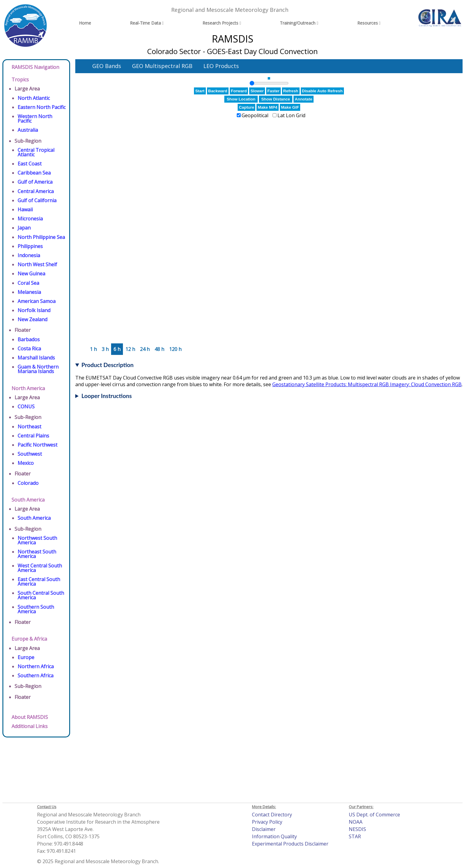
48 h (159, 349)
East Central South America (39, 582)
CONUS (26, 407)
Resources (368, 23)
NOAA (356, 822)
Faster (273, 91)
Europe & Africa (29, 639)
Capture (246, 107)
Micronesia (30, 219)
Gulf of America (35, 182)
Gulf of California (37, 200)
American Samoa (37, 301)
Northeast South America (37, 554)
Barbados (29, 339)
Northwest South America (37, 540)
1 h (93, 349)
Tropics (20, 80)
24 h (145, 349)
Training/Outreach (298, 23)
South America (28, 500)
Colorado (28, 483)
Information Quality (274, 836)
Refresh (291, 91)
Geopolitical (255, 115)
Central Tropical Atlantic (36, 152)
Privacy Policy (267, 822)
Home (85, 23)
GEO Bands (107, 66)
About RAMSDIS (30, 717)
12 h (130, 349)
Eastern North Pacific (42, 107)
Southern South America (36, 609)
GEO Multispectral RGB (162, 66)
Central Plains (33, 436)
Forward (239, 91)
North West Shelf (37, 264)
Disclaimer (264, 829)
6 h (117, 349)
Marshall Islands (36, 358)
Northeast (29, 427)
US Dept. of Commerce (374, 815)
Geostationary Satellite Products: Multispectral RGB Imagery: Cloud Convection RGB (367, 384)
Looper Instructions (107, 396)
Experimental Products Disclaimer (290, 844)
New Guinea (31, 274)
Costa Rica (29, 349)
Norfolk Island (34, 310)
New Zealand (32, 319)
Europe (26, 657)
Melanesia (29, 292)
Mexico (26, 463)
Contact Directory (272, 815)
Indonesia (29, 255)
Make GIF (290, 107)
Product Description (107, 365)
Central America (36, 191)
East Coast (30, 164)
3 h (105, 349)
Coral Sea (28, 283)
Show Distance (276, 99)
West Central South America (40, 568)
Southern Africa (36, 676)
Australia (28, 130)
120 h (175, 349)
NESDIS (357, 829)
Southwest (30, 454)
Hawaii (25, 209)
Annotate (304, 99)
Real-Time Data (145, 23)
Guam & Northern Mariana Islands (38, 369)
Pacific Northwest (37, 445)
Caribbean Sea (34, 173)
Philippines (30, 246)
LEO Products (221, 66)
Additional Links (30, 726)
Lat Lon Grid (291, 115)
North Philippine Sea (41, 237)
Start (200, 91)
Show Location (241, 99)
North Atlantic (34, 98)
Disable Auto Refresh (322, 91)
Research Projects (220, 23)
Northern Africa (36, 666)
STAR (355, 836)
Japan (24, 228)
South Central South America (41, 595)
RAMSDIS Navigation (35, 67)
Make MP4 (267, 107)
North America (28, 388)
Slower (257, 91)
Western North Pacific (35, 119)
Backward (218, 91)
